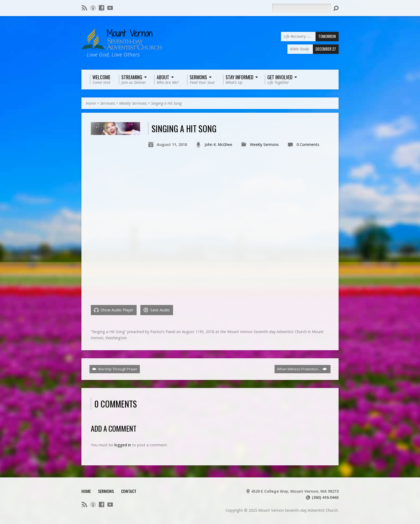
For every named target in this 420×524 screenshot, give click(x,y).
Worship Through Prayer (115, 369)
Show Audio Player (114, 310)
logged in (123, 445)
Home (91, 103)
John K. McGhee (218, 144)
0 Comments (308, 144)
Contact (129, 491)
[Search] (301, 8)
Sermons (108, 103)
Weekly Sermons (133, 103)
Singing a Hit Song (166, 103)
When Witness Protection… (302, 369)
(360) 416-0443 (325, 497)
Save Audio (157, 310)
